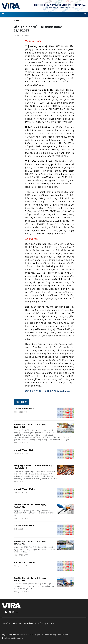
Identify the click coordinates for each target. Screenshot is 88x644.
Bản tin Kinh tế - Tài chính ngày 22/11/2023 (48, 391)
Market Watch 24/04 (24, 489)
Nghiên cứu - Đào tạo (36, 624)
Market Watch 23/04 (24, 526)
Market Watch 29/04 (24, 409)
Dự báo (6, 624)
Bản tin (18, 21)
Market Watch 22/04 (24, 562)
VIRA (11, 6)
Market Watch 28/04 (24, 450)
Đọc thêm (21, 402)
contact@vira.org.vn (16, 638)
